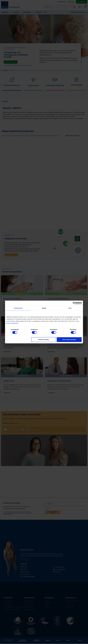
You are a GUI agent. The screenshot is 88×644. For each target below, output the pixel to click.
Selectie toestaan (44, 340)
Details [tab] (44, 308)
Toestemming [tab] (18, 308)
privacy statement (12, 323)
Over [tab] (70, 308)
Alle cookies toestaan (69, 340)
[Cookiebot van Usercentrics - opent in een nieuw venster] (74, 303)
